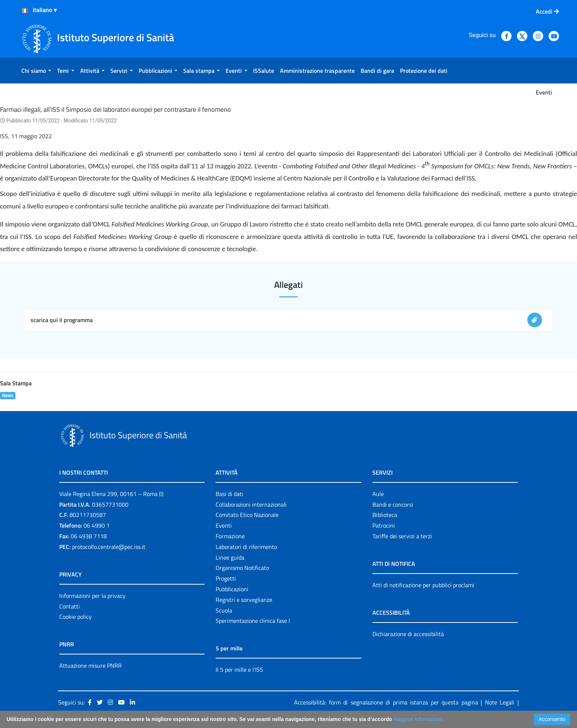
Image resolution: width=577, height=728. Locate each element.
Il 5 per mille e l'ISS (239, 670)
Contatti (70, 606)
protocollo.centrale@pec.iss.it (109, 547)
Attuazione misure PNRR (91, 665)
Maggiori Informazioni (418, 719)
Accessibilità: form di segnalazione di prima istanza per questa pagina (386, 702)
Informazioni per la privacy (92, 596)
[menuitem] (36, 71)
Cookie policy (75, 617)
